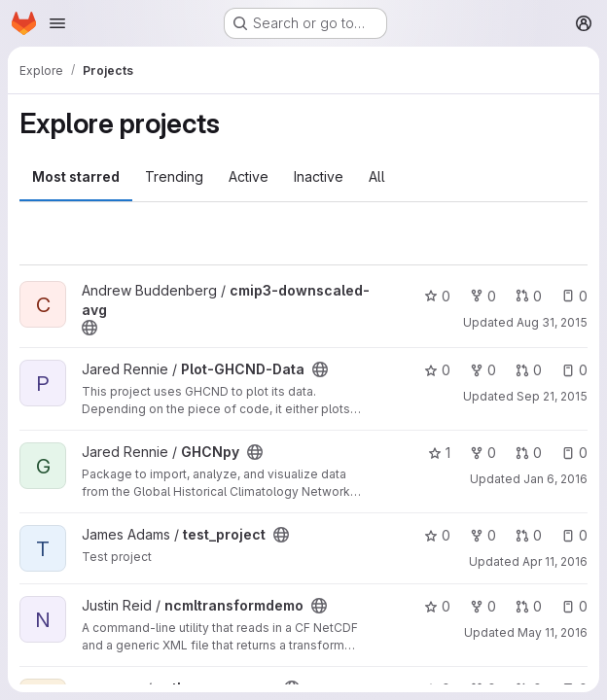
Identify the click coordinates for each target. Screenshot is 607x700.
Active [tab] (249, 176)
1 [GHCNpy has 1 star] (439, 453)
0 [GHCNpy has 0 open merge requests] (529, 453)
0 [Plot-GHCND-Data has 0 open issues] (574, 370)
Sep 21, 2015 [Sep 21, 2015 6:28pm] (552, 396)
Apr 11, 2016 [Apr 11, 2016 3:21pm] (555, 561)
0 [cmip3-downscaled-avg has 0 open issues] (574, 296)
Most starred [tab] (76, 176)
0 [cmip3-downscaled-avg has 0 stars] (437, 296)
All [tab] (377, 176)
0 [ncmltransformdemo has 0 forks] (483, 606)
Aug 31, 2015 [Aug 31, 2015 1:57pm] (552, 322)
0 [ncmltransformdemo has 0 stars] (437, 606)
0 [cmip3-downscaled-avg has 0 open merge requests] (529, 296)
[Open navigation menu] (57, 23)
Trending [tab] (174, 176)
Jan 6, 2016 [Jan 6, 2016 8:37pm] (555, 479)
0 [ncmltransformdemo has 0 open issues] (574, 606)
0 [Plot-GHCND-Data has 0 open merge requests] (529, 370)
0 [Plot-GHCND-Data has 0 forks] (483, 370)
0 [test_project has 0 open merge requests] (529, 535)
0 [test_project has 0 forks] (483, 535)
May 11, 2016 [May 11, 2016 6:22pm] (553, 632)
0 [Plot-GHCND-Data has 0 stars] (437, 370)
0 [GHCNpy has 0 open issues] (574, 453)
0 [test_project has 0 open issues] (574, 535)
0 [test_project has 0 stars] (437, 535)
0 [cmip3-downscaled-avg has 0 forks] (483, 296)
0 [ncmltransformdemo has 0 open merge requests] (529, 606)
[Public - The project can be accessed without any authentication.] (89, 328)
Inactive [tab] (319, 176)
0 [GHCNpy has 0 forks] (483, 453)
